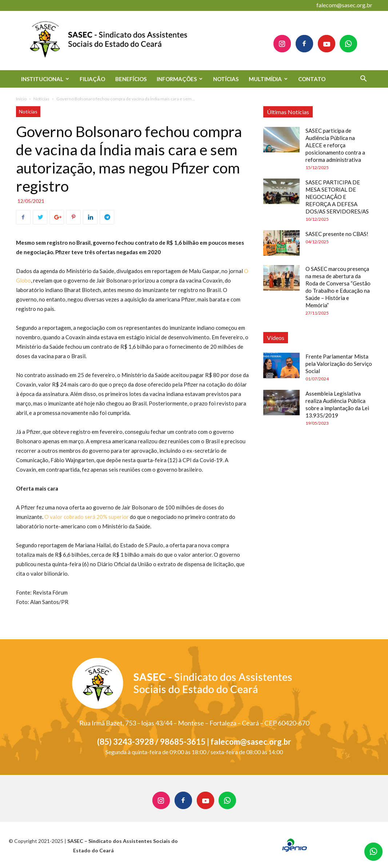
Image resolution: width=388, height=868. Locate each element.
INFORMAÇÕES (180, 79)
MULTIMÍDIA (268, 79)
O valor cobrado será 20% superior (87, 517)
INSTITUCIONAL (45, 79)
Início (21, 99)
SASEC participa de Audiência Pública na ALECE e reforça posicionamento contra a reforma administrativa (335, 145)
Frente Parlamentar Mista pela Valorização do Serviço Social (339, 364)
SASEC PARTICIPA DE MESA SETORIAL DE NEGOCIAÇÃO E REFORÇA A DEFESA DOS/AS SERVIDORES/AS (337, 197)
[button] (364, 79)
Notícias (41, 99)
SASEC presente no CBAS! (337, 234)
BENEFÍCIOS (131, 79)
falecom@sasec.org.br (344, 5)
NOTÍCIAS (226, 79)
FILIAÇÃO (92, 79)
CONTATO (312, 79)
